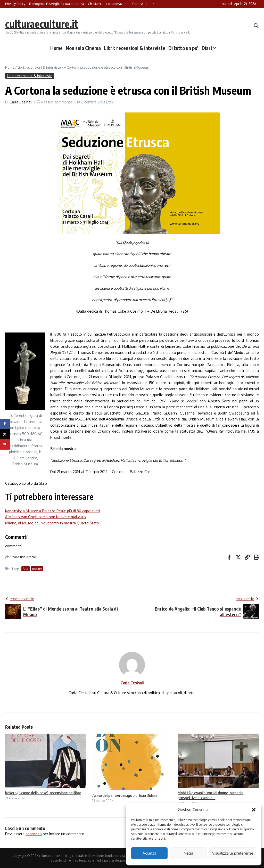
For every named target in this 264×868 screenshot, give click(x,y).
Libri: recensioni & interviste (135, 48)
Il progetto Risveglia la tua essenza (57, 4)
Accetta (149, 853)
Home (56, 48)
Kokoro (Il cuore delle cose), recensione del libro (43, 793)
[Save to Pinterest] (5, 444)
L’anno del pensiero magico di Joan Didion (124, 795)
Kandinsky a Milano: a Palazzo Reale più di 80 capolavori (52, 511)
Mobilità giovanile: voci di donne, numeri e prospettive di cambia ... (211, 795)
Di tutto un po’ (183, 48)
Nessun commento (57, 102)
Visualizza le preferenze (233, 853)
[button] (254, 810)
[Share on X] (5, 434)
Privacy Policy (15, 4)
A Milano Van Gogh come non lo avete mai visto (46, 517)
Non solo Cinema (83, 48)
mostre (37, 569)
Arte (26, 569)
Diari (209, 48)
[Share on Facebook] (5, 424)
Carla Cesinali (21, 102)
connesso (34, 834)
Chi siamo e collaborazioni (108, 4)
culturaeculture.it (42, 24)
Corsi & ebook (143, 4)
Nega (188, 853)
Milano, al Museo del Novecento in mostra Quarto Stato (52, 523)
